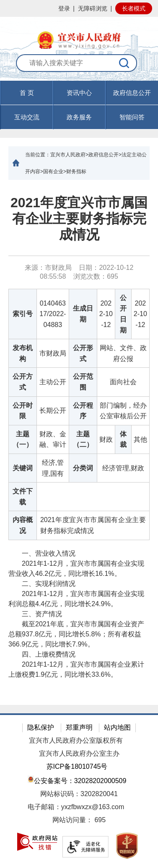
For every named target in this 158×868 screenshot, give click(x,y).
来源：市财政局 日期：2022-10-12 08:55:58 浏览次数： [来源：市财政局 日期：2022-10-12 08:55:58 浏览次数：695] (79, 272)
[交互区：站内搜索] (79, 67)
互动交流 (27, 117)
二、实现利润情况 (42, 584)
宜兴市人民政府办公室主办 (79, 753)
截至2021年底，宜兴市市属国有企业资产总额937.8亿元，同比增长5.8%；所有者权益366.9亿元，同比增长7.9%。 (76, 634)
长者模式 (134, 8)
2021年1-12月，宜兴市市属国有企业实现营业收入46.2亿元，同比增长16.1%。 (76, 569)
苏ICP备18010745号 (77, 766)
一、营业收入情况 (42, 553)
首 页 (27, 93)
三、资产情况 (35, 614)
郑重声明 (79, 727)
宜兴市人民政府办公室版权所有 (76, 740)
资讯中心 (79, 93)
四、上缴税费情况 (42, 654)
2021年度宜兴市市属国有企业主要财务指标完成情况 (79, 219)
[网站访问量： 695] (79, 820)
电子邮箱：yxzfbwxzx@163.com (76, 807)
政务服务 (79, 117)
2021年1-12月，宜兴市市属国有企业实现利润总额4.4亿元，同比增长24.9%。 (76, 599)
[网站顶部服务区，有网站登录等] (79, 8)
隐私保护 (41, 727)
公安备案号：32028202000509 (77, 780)
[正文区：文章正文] (79, 442)
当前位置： (38, 155)
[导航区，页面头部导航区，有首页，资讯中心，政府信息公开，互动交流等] (79, 105)
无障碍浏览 (93, 8)
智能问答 (132, 117)
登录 (64, 8)
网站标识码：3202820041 (79, 794)
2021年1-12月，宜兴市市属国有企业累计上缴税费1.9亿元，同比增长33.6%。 (76, 669)
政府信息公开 (132, 93)
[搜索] (124, 63)
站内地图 (117, 727)
